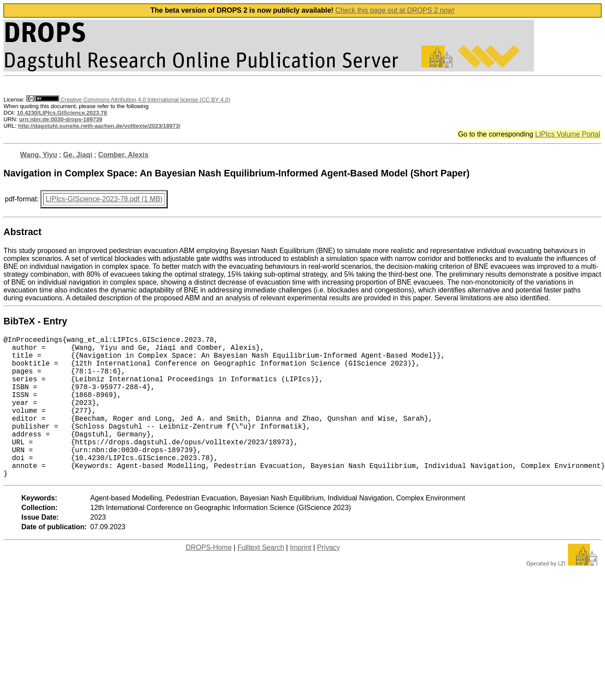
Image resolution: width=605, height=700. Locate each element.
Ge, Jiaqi (78, 155)
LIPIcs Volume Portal (568, 134)
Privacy (329, 579)
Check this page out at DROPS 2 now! (395, 10)
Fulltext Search (261, 579)
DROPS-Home (209, 579)
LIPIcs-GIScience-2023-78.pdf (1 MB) (104, 199)
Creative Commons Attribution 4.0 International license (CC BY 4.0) (128, 100)
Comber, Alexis (123, 155)
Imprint (301, 579)
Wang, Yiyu (39, 155)
